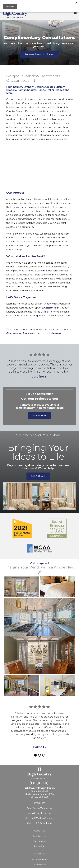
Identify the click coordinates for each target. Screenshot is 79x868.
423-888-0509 (42, 787)
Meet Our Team (39, 827)
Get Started (39, 416)
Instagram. (55, 333)
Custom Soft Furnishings (39, 814)
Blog (39, 859)
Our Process (40, 831)
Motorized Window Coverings (39, 809)
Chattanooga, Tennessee (21, 333)
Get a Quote (38, 476)
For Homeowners (40, 849)
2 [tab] (39, 755)
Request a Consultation (39, 864)
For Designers (39, 854)
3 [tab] (44, 755)
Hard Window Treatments (40, 804)
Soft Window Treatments (39, 799)
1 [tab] (35, 755)
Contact (49, 308)
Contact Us (40, 836)
